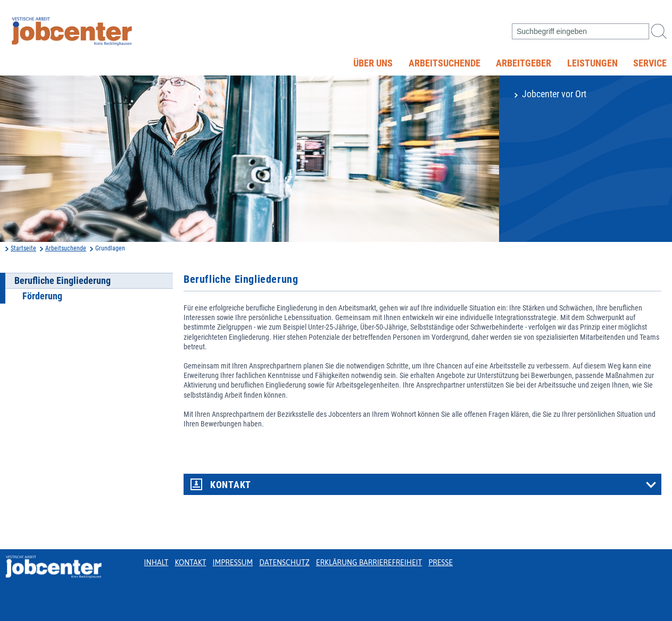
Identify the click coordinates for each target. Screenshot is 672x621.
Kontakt (231, 485)
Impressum (233, 563)
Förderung (42, 296)
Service (650, 63)
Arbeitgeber (524, 63)
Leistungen (592, 63)
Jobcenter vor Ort (554, 94)
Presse (441, 563)
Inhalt (156, 563)
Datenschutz (284, 563)
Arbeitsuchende (445, 63)
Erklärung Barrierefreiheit (369, 563)
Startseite (23, 248)
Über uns (373, 63)
